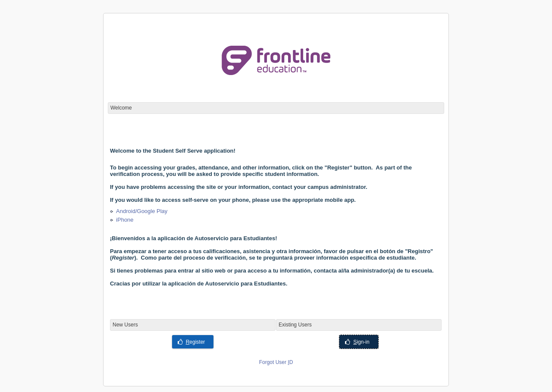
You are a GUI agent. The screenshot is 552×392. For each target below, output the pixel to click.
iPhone (125, 220)
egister (191, 342)
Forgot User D (276, 362)
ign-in (357, 342)
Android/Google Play (142, 211)
